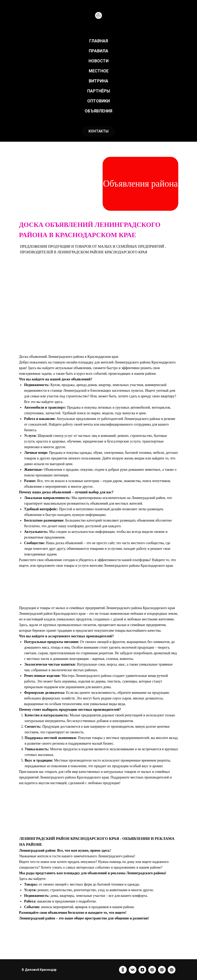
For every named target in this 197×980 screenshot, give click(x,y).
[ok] (123, 970)
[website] (152, 970)
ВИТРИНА (98, 81)
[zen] (142, 970)
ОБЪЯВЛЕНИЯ (98, 111)
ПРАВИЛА (98, 51)
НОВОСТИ (98, 61)
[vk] (133, 970)
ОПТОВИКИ (98, 101)
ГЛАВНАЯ (99, 41)
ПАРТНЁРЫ (99, 91)
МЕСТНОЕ (99, 71)
